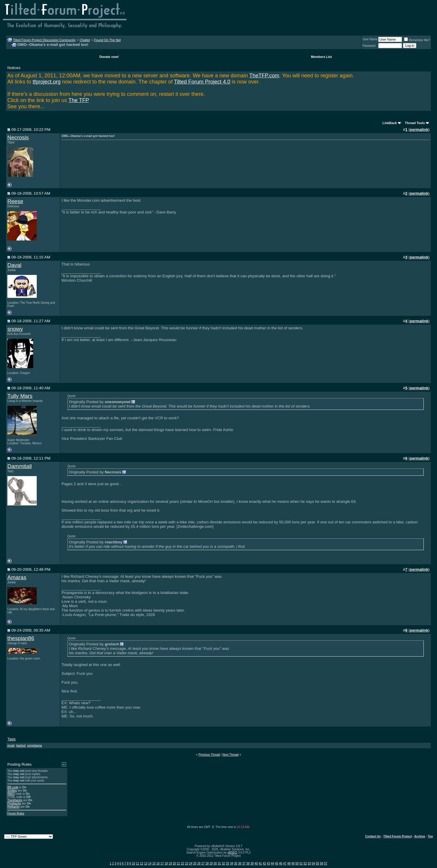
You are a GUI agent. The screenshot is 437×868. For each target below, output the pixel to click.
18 (166, 863)
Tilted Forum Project (397, 836)
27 (203, 863)
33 (227, 863)
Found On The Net (107, 40)
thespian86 (21, 638)
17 (162, 863)
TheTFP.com (264, 76)
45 (277, 863)
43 (268, 863)
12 (142, 863)
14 (150, 863)
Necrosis (18, 137)
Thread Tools (415, 123)
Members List (321, 57)
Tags (11, 739)
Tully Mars (20, 396)
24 (191, 863)
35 (236, 863)
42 (264, 863)
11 (137, 863)
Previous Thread (209, 755)
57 (326, 863)
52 (305, 863)
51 (301, 863)
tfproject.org (47, 82)
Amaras (17, 577)
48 (289, 863)
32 (223, 863)
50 (297, 863)
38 (248, 863)
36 (240, 863)
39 (252, 863)
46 (281, 863)
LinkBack (390, 123)
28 (207, 863)
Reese (15, 201)
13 (146, 863)
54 (313, 863)
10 (133, 863)
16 (158, 863)
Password (369, 46)
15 (154, 863)
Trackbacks (15, 800)
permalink (419, 130)
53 (309, 863)
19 (170, 863)
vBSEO (232, 853)
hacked (21, 746)
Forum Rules (16, 813)
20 (174, 863)
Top (430, 836)
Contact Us (373, 836)
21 (178, 863)
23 (187, 863)
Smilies (12, 791)
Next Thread (230, 755)
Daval (14, 265)
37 (244, 863)
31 (219, 863)
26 (199, 863)
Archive (420, 836)
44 (272, 863)
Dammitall (20, 466)
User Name (370, 39)
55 (317, 863)
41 (260, 863)
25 (195, 863)
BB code (13, 787)
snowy (15, 329)
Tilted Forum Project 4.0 (202, 82)
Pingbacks (14, 803)
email (11, 746)
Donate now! (109, 57)
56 (322, 863)
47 (285, 863)
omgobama (34, 746)
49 (293, 863)
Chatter (85, 40)
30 (215, 863)
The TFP (79, 100)
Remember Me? (417, 40)
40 (256, 863)
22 (182, 863)
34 (232, 863)
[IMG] (11, 794)
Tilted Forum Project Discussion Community (44, 40)
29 (211, 863)
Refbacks (14, 807)
